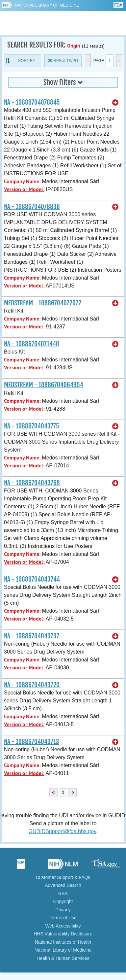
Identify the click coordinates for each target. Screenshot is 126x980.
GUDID (63, 23)
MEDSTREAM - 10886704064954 (44, 385)
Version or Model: (24, 189)
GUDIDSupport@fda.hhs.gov (62, 831)
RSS (63, 894)
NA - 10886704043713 (32, 742)
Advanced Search (63, 885)
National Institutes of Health (63, 942)
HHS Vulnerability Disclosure (63, 934)
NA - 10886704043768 (32, 483)
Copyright (63, 901)
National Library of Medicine (47, 5)
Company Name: (22, 181)
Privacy (63, 910)
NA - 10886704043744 (32, 579)
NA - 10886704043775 (32, 426)
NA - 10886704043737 (32, 636)
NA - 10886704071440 (32, 344)
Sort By (27, 61)
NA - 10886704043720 (32, 685)
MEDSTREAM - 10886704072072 (43, 303)
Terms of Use (63, 918)
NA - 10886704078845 (32, 102)
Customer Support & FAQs (63, 877)
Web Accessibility (63, 926)
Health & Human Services (63, 958)
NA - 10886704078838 (32, 207)
